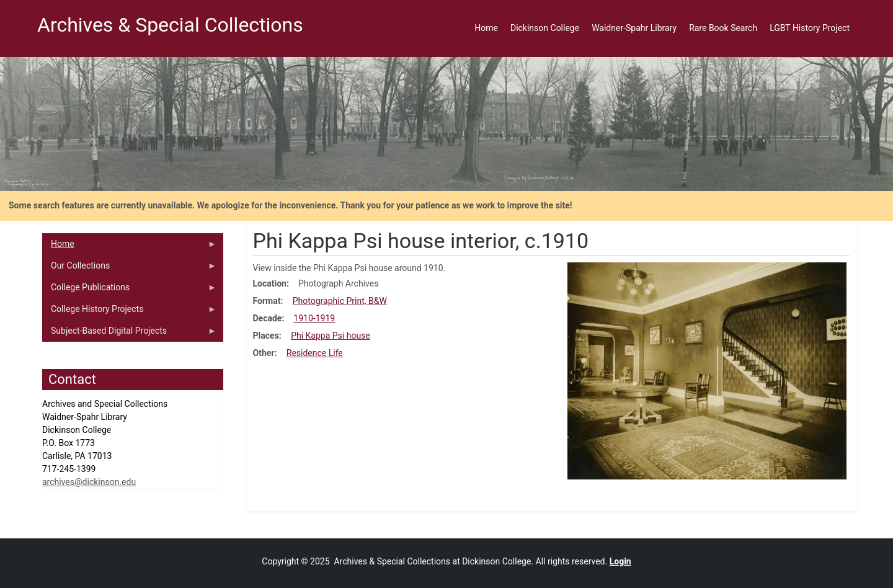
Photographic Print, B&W (340, 301)
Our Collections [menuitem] (129, 269)
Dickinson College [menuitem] (545, 28)
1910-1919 (314, 318)
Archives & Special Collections (170, 25)
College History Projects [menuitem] (129, 312)
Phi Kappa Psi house (331, 336)
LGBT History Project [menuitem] (810, 28)
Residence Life (315, 353)
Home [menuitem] (486, 28)
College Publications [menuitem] (129, 290)
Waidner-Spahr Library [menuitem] (634, 28)
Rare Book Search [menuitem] (723, 28)
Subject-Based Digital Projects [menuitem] (129, 334)
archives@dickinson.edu (89, 482)
